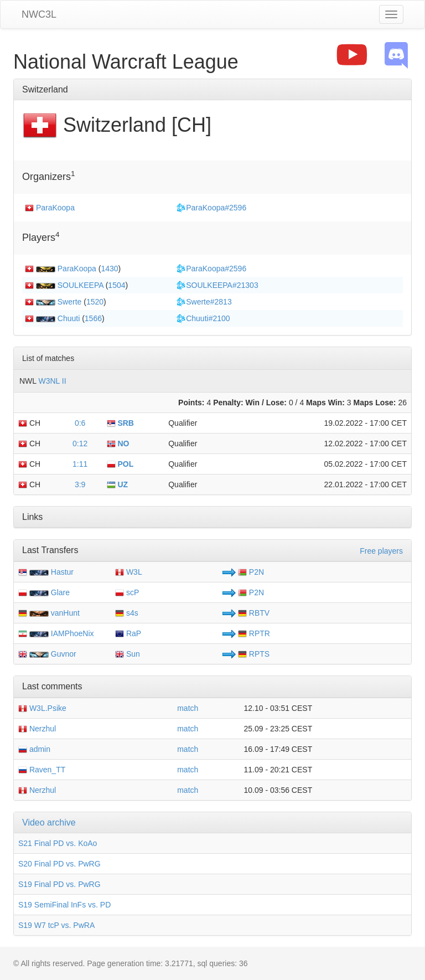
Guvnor (64, 654)
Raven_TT (42, 770)
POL (120, 464)
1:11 (80, 464)
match (188, 708)
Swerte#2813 (203, 302)
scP (127, 592)
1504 (116, 285)
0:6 (80, 423)
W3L (129, 572)
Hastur (62, 572)
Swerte (70, 302)
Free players (381, 551)
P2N (251, 572)
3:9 (80, 484)
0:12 (80, 443)
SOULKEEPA (81, 285)
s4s (127, 613)
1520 (95, 302)
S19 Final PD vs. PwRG (59, 884)
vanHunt (65, 613)
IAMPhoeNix (72, 633)
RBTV (254, 613)
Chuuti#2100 (202, 318)
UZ (118, 484)
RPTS (254, 654)
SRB (120, 423)
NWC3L (39, 14)
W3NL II (52, 381)
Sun (128, 654)
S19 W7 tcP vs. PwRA (56, 925)
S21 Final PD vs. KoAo (58, 843)
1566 (93, 318)
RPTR (254, 633)
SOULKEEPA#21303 (217, 285)
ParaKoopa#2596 (211, 208)
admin (34, 749)
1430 (109, 269)
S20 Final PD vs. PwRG (59, 864)
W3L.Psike (42, 708)
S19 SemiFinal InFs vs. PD (64, 905)
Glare (60, 592)
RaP (128, 633)
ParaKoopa (55, 208)
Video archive (49, 822)
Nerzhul (37, 729)
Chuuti (69, 318)
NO (118, 443)
